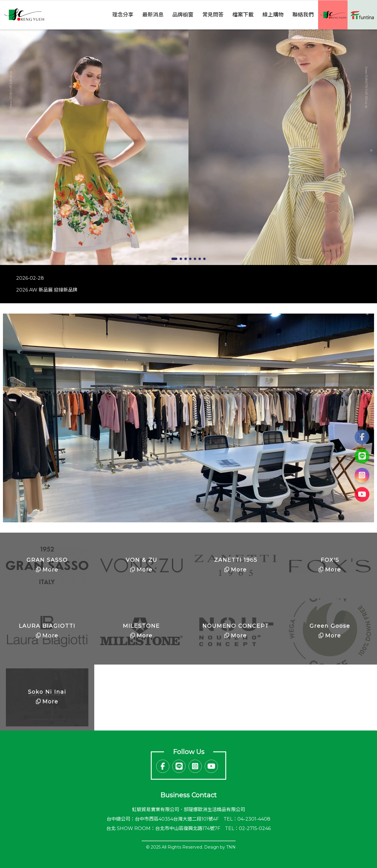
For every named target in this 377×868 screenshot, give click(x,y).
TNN (231, 847)
